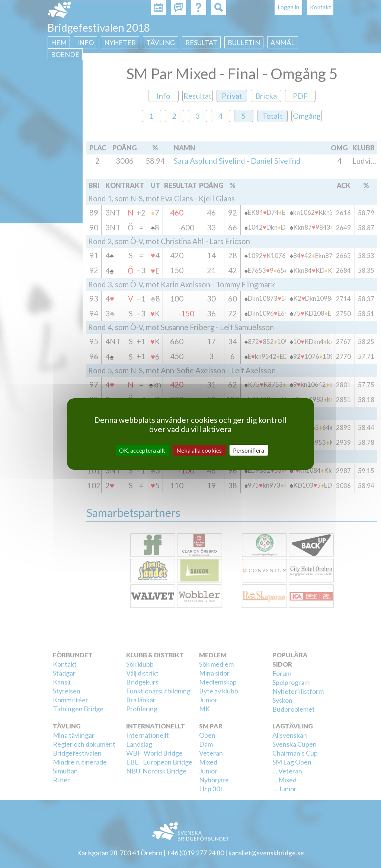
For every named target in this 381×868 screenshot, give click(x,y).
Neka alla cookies (199, 450)
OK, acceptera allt (142, 450)
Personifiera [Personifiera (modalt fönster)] (249, 450)
